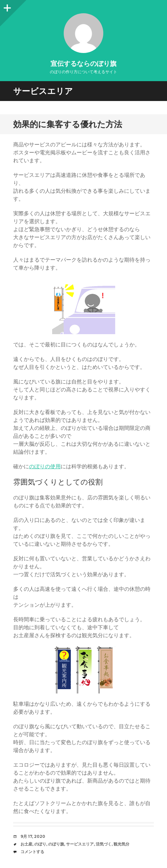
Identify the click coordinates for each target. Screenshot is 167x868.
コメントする (32, 852)
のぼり (40, 844)
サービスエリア (80, 844)
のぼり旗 (56, 844)
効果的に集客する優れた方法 (68, 124)
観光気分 (121, 844)
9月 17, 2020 (33, 836)
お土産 (26, 844)
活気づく (104, 844)
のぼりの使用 (45, 466)
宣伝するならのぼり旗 (83, 64)
